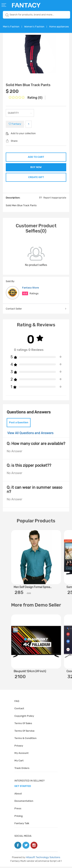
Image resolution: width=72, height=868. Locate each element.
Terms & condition (25, 739)
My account (22, 754)
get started (23, 787)
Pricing (19, 817)
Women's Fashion (34, 27)
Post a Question (19, 424)
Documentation (24, 802)
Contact (19, 710)
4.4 (25, 295)
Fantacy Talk (22, 825)
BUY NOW (36, 168)
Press (18, 810)
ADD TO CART (36, 157)
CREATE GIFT (36, 178)
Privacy (19, 747)
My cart (19, 762)
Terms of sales (23, 725)
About (18, 795)
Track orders (22, 769)
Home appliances (59, 27)
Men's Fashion (11, 27)
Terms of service (24, 732)
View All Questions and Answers (30, 434)
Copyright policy (24, 717)
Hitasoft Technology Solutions (43, 859)
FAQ (17, 702)
